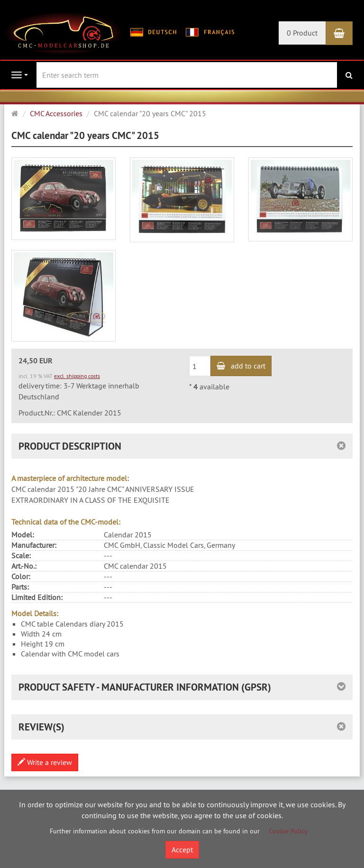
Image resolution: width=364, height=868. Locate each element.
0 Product (302, 33)
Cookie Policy (288, 831)
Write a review (45, 762)
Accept (182, 850)
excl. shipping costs (77, 376)
